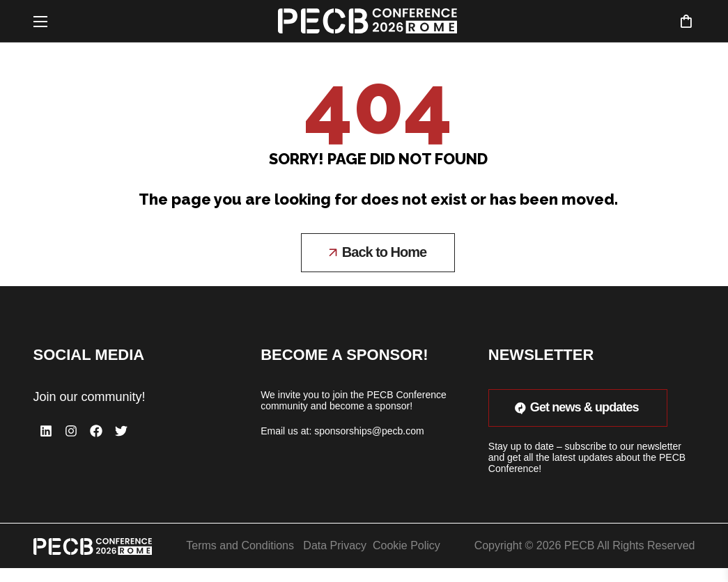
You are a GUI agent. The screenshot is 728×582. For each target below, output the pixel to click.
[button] (686, 21)
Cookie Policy (406, 545)
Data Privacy (335, 545)
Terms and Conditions (240, 545)
